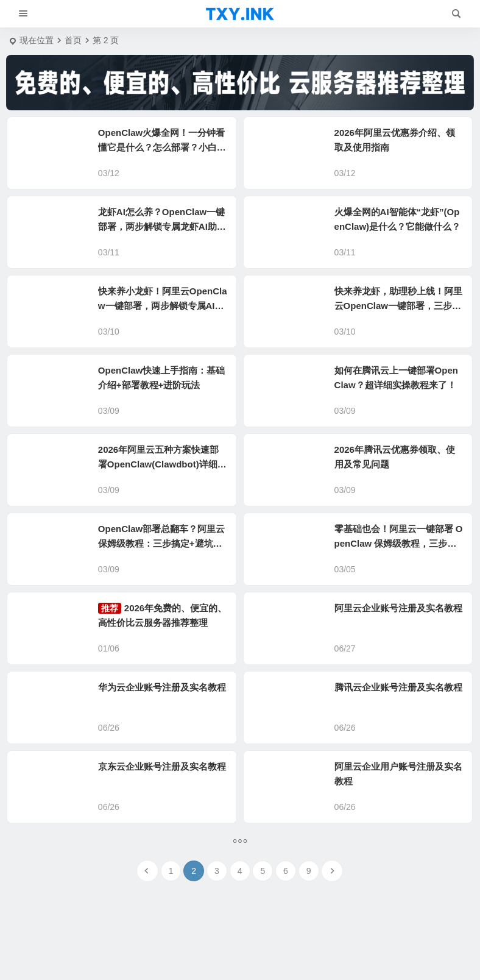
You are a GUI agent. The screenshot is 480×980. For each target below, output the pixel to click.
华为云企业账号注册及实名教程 (162, 687)
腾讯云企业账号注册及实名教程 (398, 687)
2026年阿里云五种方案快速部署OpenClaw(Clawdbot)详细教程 (162, 464)
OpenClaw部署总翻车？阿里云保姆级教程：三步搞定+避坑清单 (161, 543)
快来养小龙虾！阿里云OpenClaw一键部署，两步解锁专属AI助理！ (163, 306)
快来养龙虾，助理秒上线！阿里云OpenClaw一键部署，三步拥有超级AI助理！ (398, 306)
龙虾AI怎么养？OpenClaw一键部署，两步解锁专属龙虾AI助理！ (161, 226)
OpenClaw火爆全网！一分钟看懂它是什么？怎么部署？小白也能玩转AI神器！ (162, 147)
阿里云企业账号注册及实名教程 (398, 608)
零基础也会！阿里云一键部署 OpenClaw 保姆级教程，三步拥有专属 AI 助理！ (399, 543)
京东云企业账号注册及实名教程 (162, 766)
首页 (73, 40)
